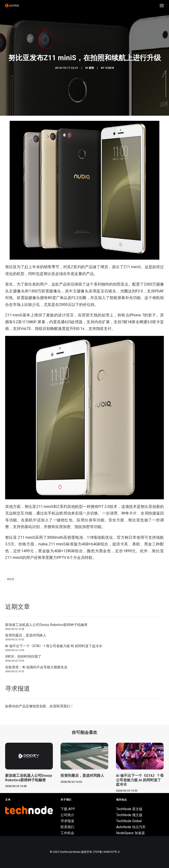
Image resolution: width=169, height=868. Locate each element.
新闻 (91, 68)
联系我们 (63, 706)
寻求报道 (67, 821)
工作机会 (67, 833)
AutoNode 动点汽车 (131, 827)
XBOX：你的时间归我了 (23, 656)
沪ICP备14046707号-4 (106, 852)
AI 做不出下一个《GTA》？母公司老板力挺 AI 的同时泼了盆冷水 (54, 646)
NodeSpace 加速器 (130, 833)
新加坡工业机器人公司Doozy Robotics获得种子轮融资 (46, 625)
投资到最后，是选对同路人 (26, 635)
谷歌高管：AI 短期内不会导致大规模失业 (36, 667)
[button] (162, 6)
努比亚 (11, 579)
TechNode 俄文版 (129, 815)
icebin (110, 68)
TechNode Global (129, 821)
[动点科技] (12, 6)
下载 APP (68, 809)
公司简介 (67, 815)
